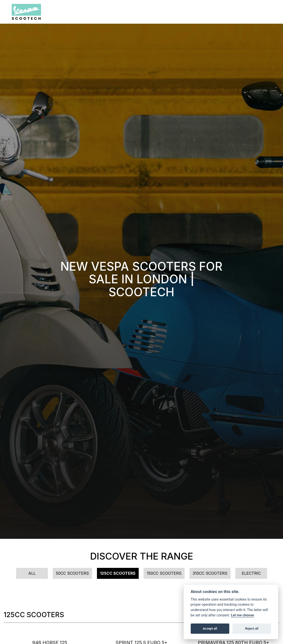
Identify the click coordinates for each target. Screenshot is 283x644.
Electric (251, 573)
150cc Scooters (164, 573)
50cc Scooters (72, 573)
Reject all (252, 629)
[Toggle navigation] (267, 12)
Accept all (210, 629)
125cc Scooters (118, 573)
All (32, 573)
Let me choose (243, 615)
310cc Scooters (210, 573)
